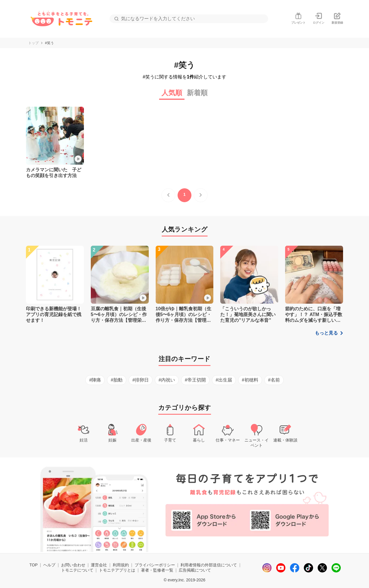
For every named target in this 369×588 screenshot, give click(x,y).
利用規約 (121, 565)
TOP (34, 565)
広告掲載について (195, 570)
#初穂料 (250, 380)
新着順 (197, 93)
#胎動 (117, 380)
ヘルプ (49, 565)
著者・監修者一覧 (157, 570)
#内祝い (167, 380)
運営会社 (99, 565)
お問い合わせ (73, 565)
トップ (33, 43)
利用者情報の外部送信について (209, 565)
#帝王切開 (195, 380)
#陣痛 (95, 380)
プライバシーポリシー (155, 565)
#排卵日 (141, 380)
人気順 (172, 93)
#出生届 (224, 380)
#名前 (274, 380)
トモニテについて (77, 570)
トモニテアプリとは (117, 570)
